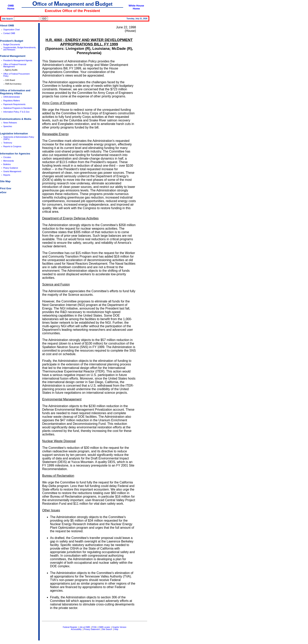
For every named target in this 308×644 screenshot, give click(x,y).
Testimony (8, 143)
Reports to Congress (12, 146)
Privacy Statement (92, 629)
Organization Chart (12, 30)
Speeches (8, 126)
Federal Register (70, 627)
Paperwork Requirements (14, 104)
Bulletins (7, 164)
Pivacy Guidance (11, 168)
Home (11, 9)
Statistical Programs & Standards (18, 108)
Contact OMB (9, 33)
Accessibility (76, 629)
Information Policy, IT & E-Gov (16, 112)
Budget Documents (12, 45)
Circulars (7, 157)
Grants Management (12, 171)
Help (116, 629)
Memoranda (9, 161)
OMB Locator (104, 627)
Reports (7, 175)
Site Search (107, 629)
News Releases (10, 123)
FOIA (94, 627)
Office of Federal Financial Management (15, 66)
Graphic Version (119, 627)
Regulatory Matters (12, 101)
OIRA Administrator (12, 97)
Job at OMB (85, 627)
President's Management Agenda (18, 61)
